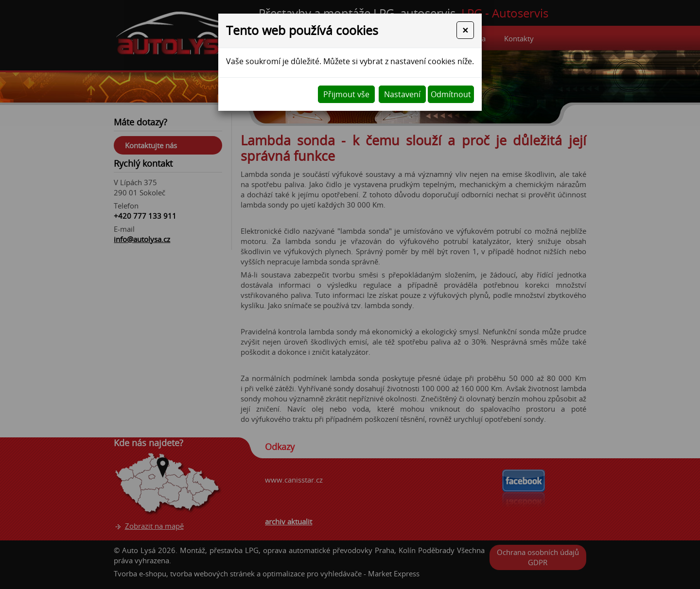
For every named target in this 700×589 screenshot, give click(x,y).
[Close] (465, 30)
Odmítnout (451, 94)
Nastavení (402, 94)
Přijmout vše (346, 94)
